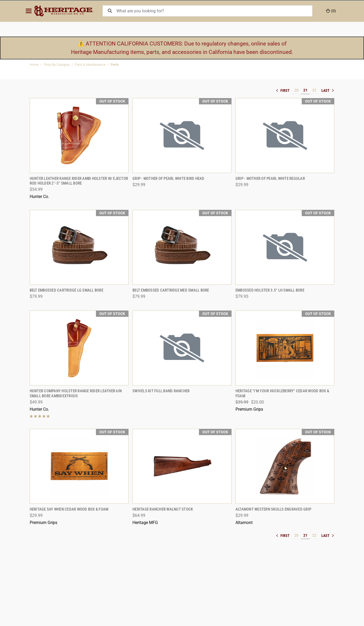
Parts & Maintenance (90, 65)
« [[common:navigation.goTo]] (284, 90)
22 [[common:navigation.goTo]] (314, 90)
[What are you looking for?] (215, 11)
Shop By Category (57, 65)
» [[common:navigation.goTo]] (328, 90)
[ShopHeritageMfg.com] (68, 11)
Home (34, 65)
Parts (115, 65)
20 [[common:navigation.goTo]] (296, 90)
